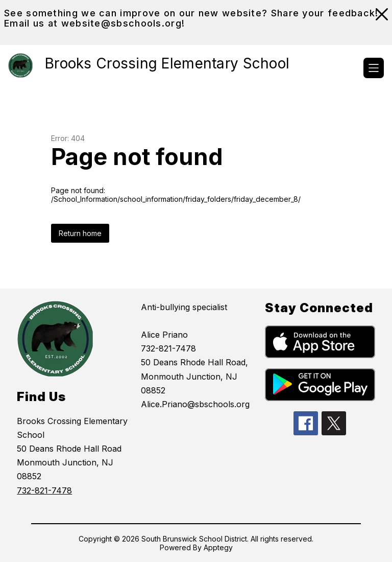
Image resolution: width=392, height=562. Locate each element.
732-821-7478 (44, 490)
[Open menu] (374, 68)
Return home (80, 233)
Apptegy (218, 547)
